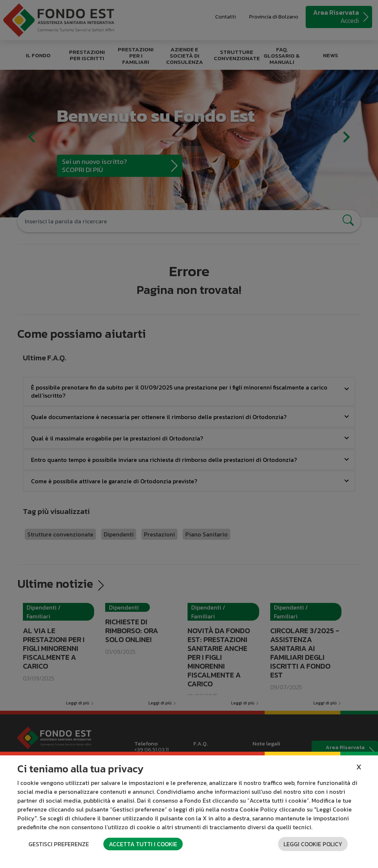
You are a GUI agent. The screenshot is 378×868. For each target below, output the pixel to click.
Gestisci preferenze (59, 844)
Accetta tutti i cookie (143, 844)
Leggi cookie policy (313, 844)
